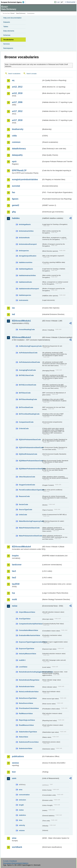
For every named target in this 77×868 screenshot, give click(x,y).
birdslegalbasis (25, 224)
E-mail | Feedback (10, 861)
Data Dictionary (21, 13)
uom (14, 778)
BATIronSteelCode (26, 407)
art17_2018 (17, 120)
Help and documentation (12, 18)
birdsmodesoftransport (28, 244)
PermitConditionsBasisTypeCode (30, 490)
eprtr (14, 161)
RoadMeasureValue (26, 725)
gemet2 (16, 205)
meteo (21, 810)
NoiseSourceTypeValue (28, 698)
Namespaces (8, 48)
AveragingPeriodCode (27, 370)
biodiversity (18, 129)
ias (13, 308)
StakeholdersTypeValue (28, 732)
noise (15, 606)
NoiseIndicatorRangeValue (29, 680)
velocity (22, 825)
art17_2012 (17, 111)
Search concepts (31, 74)
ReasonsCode (24, 496)
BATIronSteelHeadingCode (29, 414)
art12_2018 (17, 93)
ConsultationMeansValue (28, 630)
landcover (17, 565)
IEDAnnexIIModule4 (21, 547)
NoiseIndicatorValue (27, 687)
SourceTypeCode (25, 510)
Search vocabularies (14, 74)
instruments (24, 300)
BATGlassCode (25, 393)
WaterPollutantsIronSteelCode (30, 536)
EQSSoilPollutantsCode (28, 454)
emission (22, 800)
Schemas (7, 35)
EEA (13, 2)
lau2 (14, 578)
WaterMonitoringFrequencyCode (30, 521)
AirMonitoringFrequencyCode (30, 346)
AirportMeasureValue (27, 612)
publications (18, 756)
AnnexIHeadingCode (27, 329)
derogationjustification (28, 256)
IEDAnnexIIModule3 (21, 337)
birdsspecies (24, 251)
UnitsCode (23, 515)
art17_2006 (17, 102)
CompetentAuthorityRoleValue (30, 624)
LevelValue (23, 667)
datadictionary (19, 149)
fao (14, 192)
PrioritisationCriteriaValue (29, 708)
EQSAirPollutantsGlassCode (30, 440)
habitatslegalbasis (26, 269)
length (21, 805)
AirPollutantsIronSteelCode (29, 362)
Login (58, 2)
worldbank (17, 847)
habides (16, 218)
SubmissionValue (26, 748)
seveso (15, 763)
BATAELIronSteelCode (28, 385)
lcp (13, 593)
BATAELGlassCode (26, 375)
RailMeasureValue (26, 713)
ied (13, 314)
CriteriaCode (24, 428)
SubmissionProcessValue (29, 742)
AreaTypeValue (25, 619)
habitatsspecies (25, 295)
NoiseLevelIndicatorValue (29, 692)
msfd (14, 599)
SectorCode (23, 504)
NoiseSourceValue (26, 703)
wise (14, 838)
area (21, 790)
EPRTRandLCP (19, 170)
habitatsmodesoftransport (29, 289)
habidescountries (26, 262)
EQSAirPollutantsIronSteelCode (30, 447)
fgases (15, 199)
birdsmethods (24, 238)
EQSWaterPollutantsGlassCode (30, 461)
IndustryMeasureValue (28, 654)
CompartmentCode (26, 422)
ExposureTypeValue (27, 649)
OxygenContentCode (27, 485)
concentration (24, 795)
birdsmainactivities (26, 231)
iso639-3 (22, 660)
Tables (6, 27)
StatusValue (24, 737)
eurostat (16, 186)
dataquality (17, 155)
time (21, 820)
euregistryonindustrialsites (25, 179)
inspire (15, 556)
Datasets (7, 22)
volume (22, 830)
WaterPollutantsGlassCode (29, 528)
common (16, 142)
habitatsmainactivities (27, 275)
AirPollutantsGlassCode (28, 353)
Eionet (13, 13)
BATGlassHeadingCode (28, 399)
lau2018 (16, 584)
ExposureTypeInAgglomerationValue (30, 642)
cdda (14, 136)
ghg (14, 212)
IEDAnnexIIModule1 (21, 321)
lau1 (14, 571)
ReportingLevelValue (27, 720)
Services (7, 44)
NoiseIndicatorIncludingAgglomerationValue (30, 672)
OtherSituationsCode (27, 477)
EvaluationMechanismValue (30, 635)
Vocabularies (8, 40)
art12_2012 (17, 87)
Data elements (9, 31)
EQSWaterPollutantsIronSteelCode (30, 469)
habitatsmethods (25, 282)
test (14, 772)
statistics (22, 815)
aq (13, 80)
